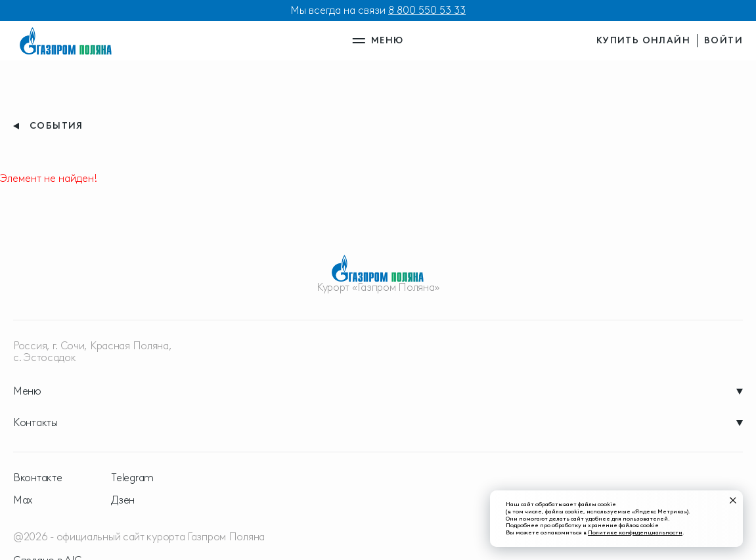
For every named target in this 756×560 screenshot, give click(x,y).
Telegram (132, 478)
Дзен (123, 500)
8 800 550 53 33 (427, 10)
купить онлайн (643, 40)
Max (23, 500)
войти (723, 40)
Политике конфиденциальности (635, 532)
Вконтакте (37, 478)
